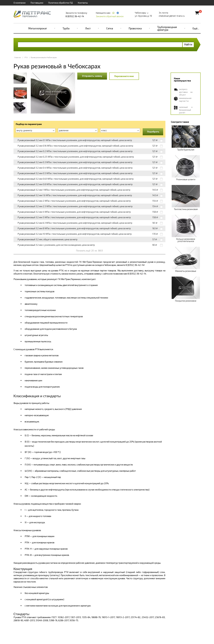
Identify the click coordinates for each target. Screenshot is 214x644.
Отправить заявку (92, 76)
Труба (66, 28)
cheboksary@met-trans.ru (172, 16)
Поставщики (37, 3)
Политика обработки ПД (60, 3)
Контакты (83, 3)
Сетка (110, 28)
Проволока (135, 28)
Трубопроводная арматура (167, 28)
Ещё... (196, 28)
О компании (20, 3)
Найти (188, 44)
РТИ (26, 57)
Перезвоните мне (124, 76)
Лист (88, 28)
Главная (18, 57)
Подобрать (153, 132)
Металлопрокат (38, 28)
